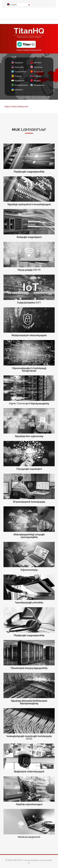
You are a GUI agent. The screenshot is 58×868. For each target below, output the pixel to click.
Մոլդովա (17, 76)
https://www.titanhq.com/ (29, 50)
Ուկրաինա (17, 89)
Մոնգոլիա (36, 76)
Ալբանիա (36, 62)
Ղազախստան (19, 71)
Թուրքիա (36, 80)
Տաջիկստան (18, 80)
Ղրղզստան (37, 71)
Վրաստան (36, 67)
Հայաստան (18, 67)
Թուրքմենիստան (20, 85)
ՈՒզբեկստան (37, 85)
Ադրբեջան (17, 62)
